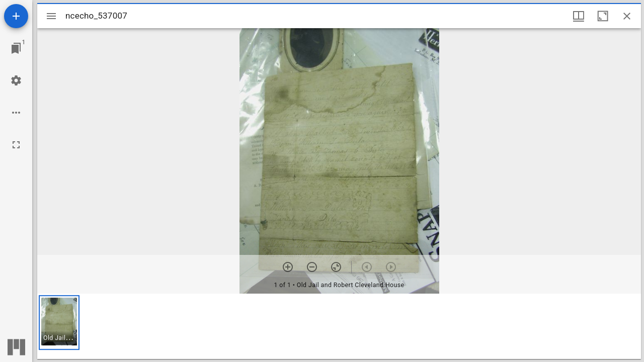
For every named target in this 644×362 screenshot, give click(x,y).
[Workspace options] (16, 113)
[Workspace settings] (16, 80)
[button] (59, 323)
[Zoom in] (288, 267)
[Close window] (627, 16)
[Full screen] (16, 145)
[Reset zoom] (336, 267)
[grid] (339, 326)
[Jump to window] (16, 48)
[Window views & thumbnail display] (579, 16)
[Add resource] (16, 16)
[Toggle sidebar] (51, 16)
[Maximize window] (603, 16)
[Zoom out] (312, 267)
